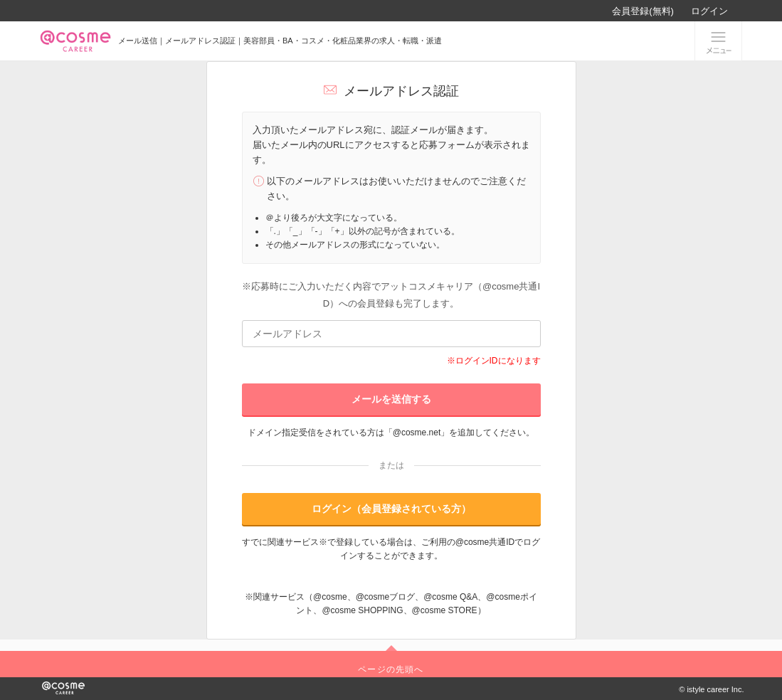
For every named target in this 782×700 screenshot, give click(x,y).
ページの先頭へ (391, 669)
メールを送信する (391, 399)
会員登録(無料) (643, 11)
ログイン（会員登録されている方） (391, 509)
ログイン (709, 11)
